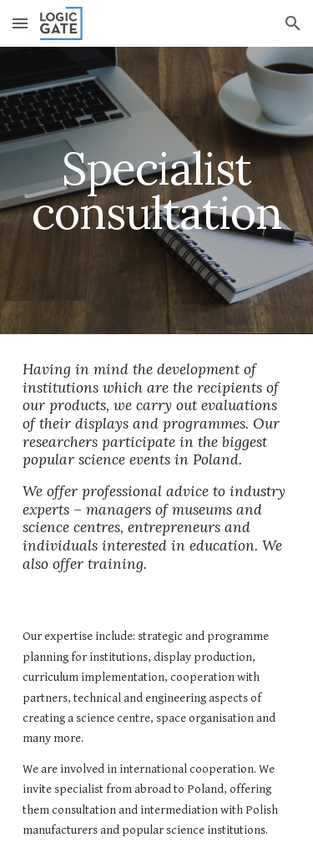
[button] (20, 23)
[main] (157, 191)
